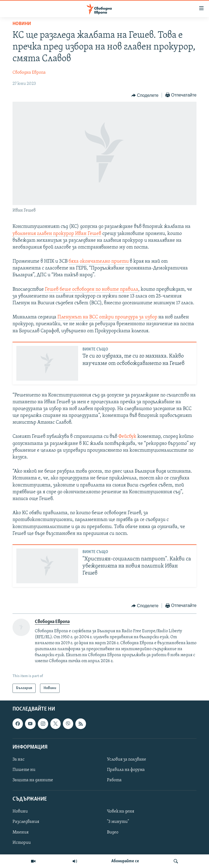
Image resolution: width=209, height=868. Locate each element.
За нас (19, 759)
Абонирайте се (125, 861)
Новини (22, 24)
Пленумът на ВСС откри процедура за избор (107, 317)
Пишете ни (24, 770)
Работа (114, 780)
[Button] (145, 95)
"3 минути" (118, 822)
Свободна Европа (29, 73)
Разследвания (26, 822)
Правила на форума (126, 770)
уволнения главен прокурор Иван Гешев (57, 234)
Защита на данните (33, 780)
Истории (22, 843)
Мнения (21, 832)
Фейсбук (127, 437)
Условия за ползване (127, 759)
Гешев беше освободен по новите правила (92, 289)
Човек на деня (121, 812)
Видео (113, 832)
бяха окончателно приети (99, 261)
